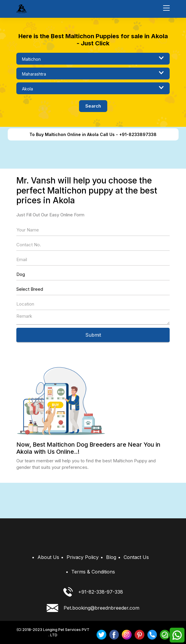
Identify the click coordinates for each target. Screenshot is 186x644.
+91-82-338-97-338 (93, 592)
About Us (48, 557)
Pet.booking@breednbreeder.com (93, 608)
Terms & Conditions (93, 572)
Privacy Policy (83, 557)
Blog (111, 557)
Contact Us (136, 557)
